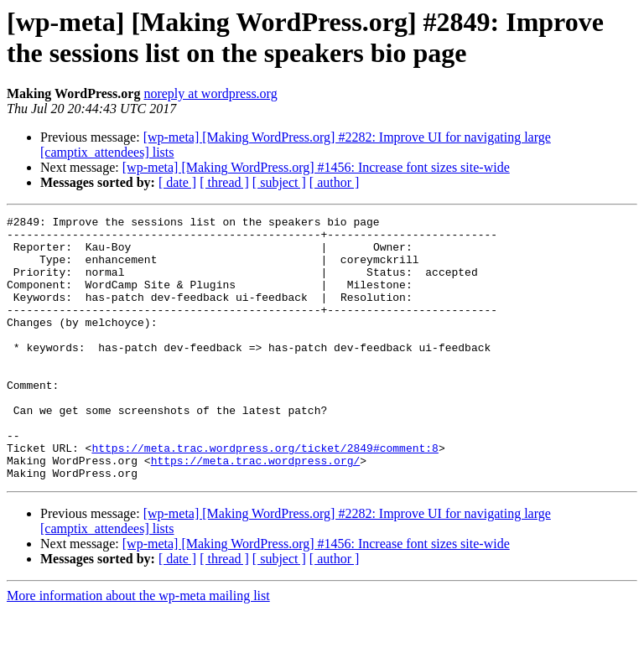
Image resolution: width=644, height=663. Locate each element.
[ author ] (335, 182)
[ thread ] (224, 182)
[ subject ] (279, 182)
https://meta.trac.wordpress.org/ (256, 510)
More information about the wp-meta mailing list (138, 648)
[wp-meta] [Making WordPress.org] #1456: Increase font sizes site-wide (316, 167)
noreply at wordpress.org (210, 93)
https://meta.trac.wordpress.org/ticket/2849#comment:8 (265, 495)
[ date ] (177, 182)
